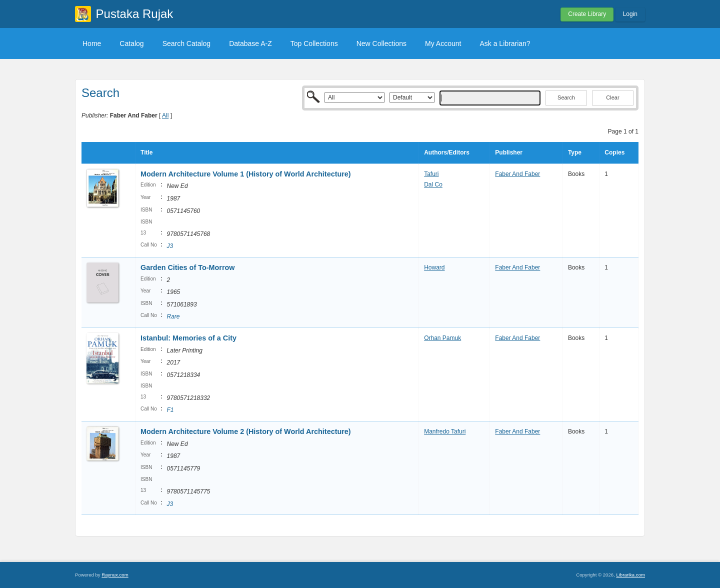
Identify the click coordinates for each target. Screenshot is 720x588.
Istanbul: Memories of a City (188, 338)
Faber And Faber (517, 174)
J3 (170, 246)
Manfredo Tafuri (445, 431)
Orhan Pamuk (442, 338)
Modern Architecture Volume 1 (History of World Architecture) (246, 174)
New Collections (381, 43)
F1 (170, 410)
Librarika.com (630, 575)
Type (575, 152)
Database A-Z (250, 43)
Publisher (509, 152)
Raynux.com (115, 575)
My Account (443, 43)
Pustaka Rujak (135, 14)
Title (146, 152)
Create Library (587, 14)
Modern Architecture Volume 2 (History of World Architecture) (246, 431)
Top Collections (314, 43)
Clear (612, 97)
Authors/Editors (447, 152)
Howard (434, 267)
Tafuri (431, 174)
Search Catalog (187, 43)
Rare (173, 316)
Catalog (131, 43)
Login (630, 14)
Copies (614, 152)
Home (92, 43)
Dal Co (433, 184)
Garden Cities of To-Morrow (187, 267)
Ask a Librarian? (505, 43)
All (165, 115)
